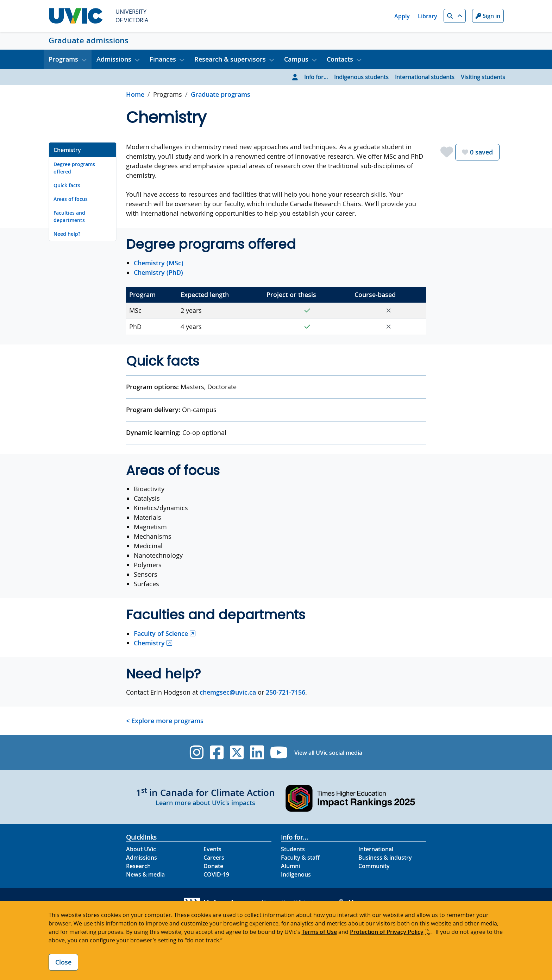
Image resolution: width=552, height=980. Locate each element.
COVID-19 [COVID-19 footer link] (216, 874)
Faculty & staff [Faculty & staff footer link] (300, 858)
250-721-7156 (286, 692)
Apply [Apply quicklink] (402, 16)
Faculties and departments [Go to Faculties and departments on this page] (69, 216)
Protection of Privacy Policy (387, 932)
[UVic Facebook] (217, 753)
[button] (455, 16)
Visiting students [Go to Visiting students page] (483, 77)
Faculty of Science (161, 633)
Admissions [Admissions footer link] (142, 858)
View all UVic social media (328, 753)
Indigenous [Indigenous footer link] (296, 874)
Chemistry (149, 643)
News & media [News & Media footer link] (145, 874)
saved (477, 152)
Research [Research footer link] (138, 866)
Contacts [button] (340, 59)
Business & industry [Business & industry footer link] (385, 858)
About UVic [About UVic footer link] (141, 849)
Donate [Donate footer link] (213, 866)
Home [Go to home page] (135, 94)
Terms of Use (319, 932)
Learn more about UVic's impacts (205, 803)
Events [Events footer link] (212, 849)
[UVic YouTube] (279, 753)
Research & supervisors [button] (230, 59)
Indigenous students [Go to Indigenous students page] (361, 77)
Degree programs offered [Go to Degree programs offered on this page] (74, 168)
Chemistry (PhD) (158, 272)
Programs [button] (63, 59)
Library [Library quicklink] (428, 16)
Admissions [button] (114, 59)
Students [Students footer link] (293, 849)
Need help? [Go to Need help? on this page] (67, 234)
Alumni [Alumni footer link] (290, 866)
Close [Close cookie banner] (63, 962)
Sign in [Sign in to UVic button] (488, 16)
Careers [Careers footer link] (214, 858)
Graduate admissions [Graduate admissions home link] (89, 40)
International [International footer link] (376, 849)
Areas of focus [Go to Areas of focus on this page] (71, 199)
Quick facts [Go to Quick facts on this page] (67, 185)
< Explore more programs (165, 721)
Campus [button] (296, 59)
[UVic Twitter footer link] (237, 753)
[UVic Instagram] (197, 753)
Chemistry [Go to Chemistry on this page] (67, 150)
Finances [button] (163, 59)
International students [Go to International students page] (425, 77)
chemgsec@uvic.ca (228, 692)
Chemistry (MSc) (159, 263)
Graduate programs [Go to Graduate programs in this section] (221, 94)
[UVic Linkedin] (257, 753)
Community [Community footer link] (374, 866)
